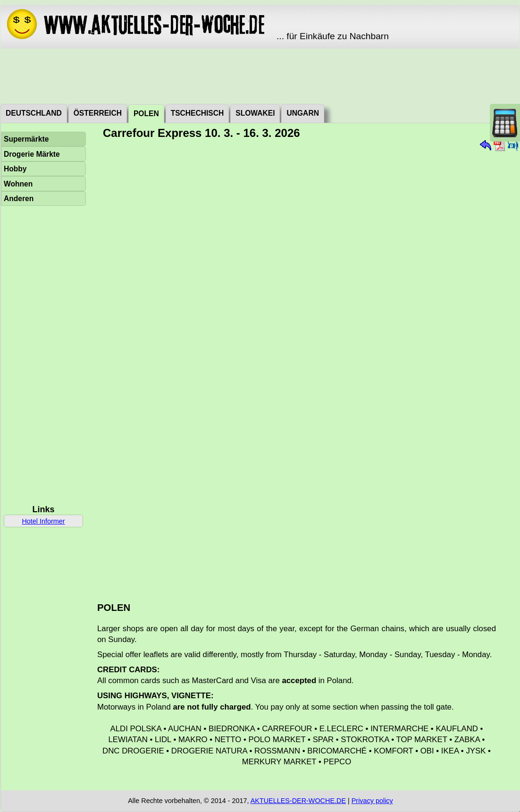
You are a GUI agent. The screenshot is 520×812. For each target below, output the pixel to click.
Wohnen (18, 184)
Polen (146, 114)
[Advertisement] (260, 76)
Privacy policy (372, 801)
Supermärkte (26, 139)
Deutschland (34, 113)
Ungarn (302, 113)
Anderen (19, 199)
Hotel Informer (43, 521)
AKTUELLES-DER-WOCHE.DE (298, 801)
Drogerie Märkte (32, 154)
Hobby (15, 169)
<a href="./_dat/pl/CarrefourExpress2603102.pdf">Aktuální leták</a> (304, 367)
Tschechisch (197, 113)
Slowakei (255, 113)
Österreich (98, 113)
